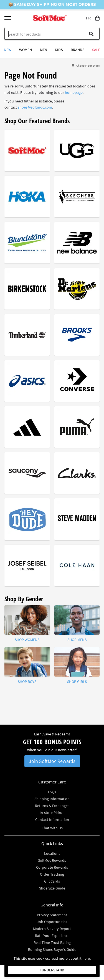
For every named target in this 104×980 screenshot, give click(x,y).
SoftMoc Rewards (52, 860)
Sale (96, 50)
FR (88, 18)
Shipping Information (52, 799)
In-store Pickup (52, 813)
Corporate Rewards (52, 867)
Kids (59, 50)
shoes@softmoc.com (35, 107)
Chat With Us (52, 828)
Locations (52, 853)
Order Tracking (52, 874)
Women (26, 50)
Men (44, 50)
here (86, 958)
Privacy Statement (52, 915)
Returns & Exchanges (52, 806)
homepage (74, 92)
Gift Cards (52, 881)
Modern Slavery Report (52, 929)
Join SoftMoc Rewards (52, 761)
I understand (52, 970)
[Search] (52, 34)
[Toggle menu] (8, 18)
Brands (78, 50)
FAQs (52, 792)
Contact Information (52, 820)
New (8, 50)
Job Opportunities (52, 922)
